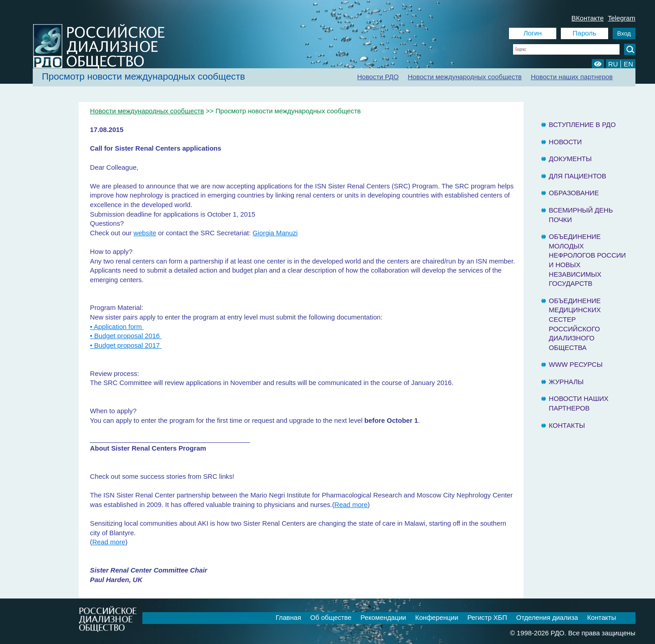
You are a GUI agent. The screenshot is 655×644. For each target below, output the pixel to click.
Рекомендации (383, 618)
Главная (288, 618)
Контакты (567, 426)
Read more (351, 505)
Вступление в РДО (582, 125)
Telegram (622, 18)
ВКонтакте (587, 18)
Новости (566, 142)
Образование (574, 193)
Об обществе (331, 618)
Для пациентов (578, 176)
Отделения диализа (547, 618)
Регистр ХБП (487, 618)
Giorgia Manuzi (275, 233)
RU (613, 64)
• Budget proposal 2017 (126, 345)
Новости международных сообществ (465, 77)
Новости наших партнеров (572, 77)
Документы (570, 159)
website (145, 233)
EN (628, 64)
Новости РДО (378, 77)
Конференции (437, 618)
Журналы (567, 382)
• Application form (117, 327)
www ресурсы (576, 365)
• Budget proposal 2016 (126, 336)
